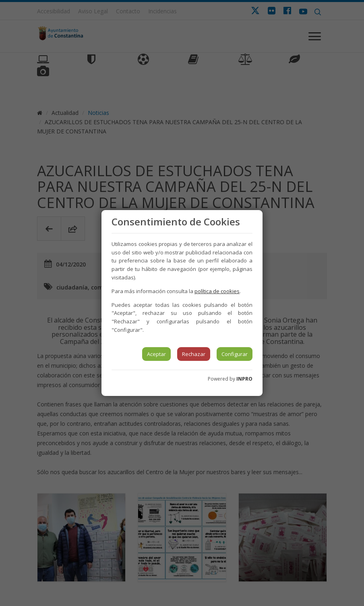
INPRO (244, 379)
